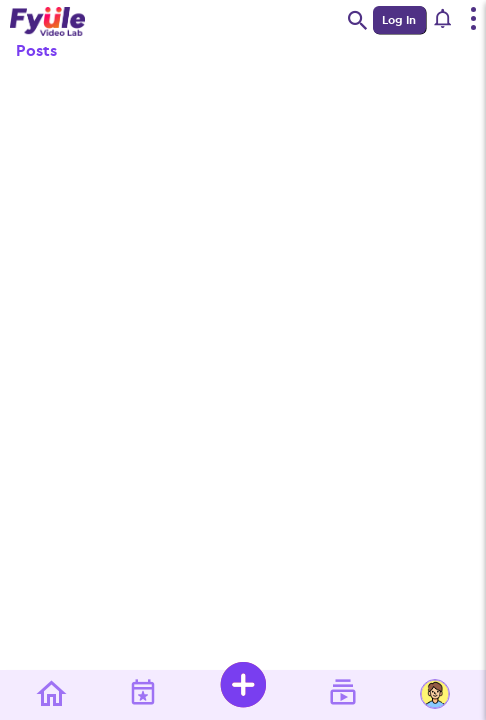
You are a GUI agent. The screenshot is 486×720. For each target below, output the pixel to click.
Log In (399, 20)
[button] (443, 20)
